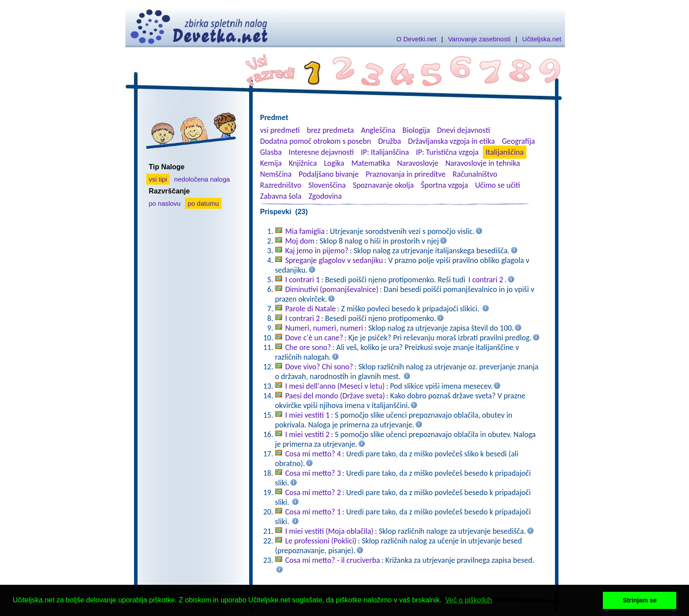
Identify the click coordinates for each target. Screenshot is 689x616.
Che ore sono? (308, 347)
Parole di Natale (310, 309)
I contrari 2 (486, 280)
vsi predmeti (280, 130)
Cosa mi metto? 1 (313, 512)
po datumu (203, 203)
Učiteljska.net (542, 39)
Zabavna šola (281, 196)
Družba (390, 141)
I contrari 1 (303, 280)
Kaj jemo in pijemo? (317, 251)
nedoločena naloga (202, 179)
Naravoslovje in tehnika (482, 163)
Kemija (271, 163)
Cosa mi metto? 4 (313, 454)
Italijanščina (504, 152)
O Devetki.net (416, 39)
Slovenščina (327, 185)
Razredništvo (281, 185)
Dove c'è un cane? (314, 338)
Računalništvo (475, 174)
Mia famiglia (305, 231)
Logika (334, 163)
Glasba (271, 152)
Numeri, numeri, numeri (324, 328)
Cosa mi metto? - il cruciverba (333, 560)
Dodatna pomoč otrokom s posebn (316, 141)
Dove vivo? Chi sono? (319, 367)
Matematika (370, 163)
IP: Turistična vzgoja (448, 152)
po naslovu (165, 203)
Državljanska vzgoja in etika (451, 141)
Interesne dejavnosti (321, 152)
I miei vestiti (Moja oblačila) (329, 531)
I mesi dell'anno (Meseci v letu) (335, 386)
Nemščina (276, 174)
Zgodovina (325, 196)
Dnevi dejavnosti (464, 130)
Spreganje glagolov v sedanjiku (334, 260)
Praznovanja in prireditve (406, 174)
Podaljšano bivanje (329, 174)
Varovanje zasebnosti (479, 39)
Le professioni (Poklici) (321, 541)
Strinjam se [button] (640, 600)
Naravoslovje (417, 163)
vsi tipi (158, 179)
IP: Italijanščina (385, 152)
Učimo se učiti (498, 185)
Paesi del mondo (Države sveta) (335, 396)
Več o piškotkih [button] (469, 600)
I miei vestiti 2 (307, 434)
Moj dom (300, 241)
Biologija (416, 130)
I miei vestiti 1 (307, 415)
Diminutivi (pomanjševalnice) (332, 289)
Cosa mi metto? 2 (313, 492)
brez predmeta (330, 130)
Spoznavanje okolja (383, 185)
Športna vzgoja (444, 185)
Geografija (518, 141)
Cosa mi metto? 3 (313, 473)
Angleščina (378, 130)
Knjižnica (303, 163)
